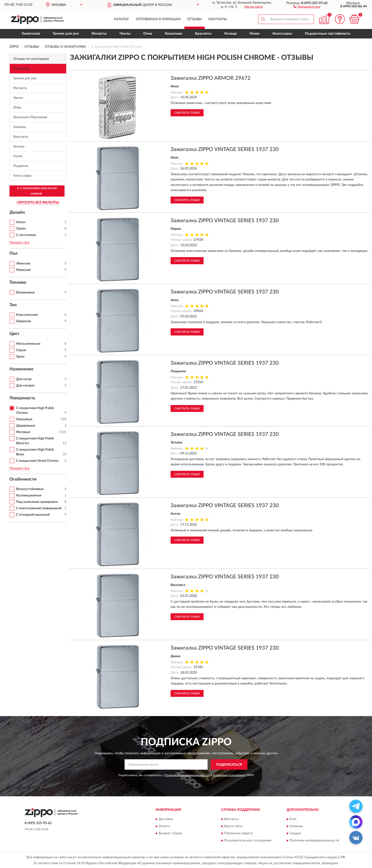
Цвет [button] (14, 334)
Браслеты (203, 34)
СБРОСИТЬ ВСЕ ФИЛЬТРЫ (38, 203)
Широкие (23, 321)
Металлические (28, 344)
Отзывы (195, 19)
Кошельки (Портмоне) (30, 117)
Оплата (164, 826)
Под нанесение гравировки (37, 502)
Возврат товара (170, 833)
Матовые (23, 432)
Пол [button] (14, 254)
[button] (307, 6)
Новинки (296, 826)
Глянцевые (24, 419)
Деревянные (26, 426)
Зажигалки (31, 34)
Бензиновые (25, 292)
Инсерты (99, 34)
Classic (21, 229)
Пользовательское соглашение (248, 840)
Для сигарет (26, 386)
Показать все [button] (19, 243)
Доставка (166, 819)
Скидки (295, 833)
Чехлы (125, 34)
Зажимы (20, 127)
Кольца (231, 34)
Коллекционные (29, 495)
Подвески (21, 166)
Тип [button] (13, 305)
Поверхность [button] (22, 398)
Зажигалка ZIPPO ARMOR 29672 (211, 78)
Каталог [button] (122, 19)
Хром (20, 357)
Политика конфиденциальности (314, 840)
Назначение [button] (21, 369)
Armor (21, 222)
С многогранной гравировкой (39, 508)
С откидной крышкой (33, 515)
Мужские (23, 270)
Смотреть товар (187, 113)
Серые (21, 350)
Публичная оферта (238, 833)
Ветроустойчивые (30, 489)
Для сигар (24, 379)
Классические (27, 315)
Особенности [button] (23, 479)
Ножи (255, 34)
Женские (23, 264)
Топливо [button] (18, 283)
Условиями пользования (229, 775)
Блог (293, 819)
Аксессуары (282, 34)
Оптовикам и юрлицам (158, 19)
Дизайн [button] (17, 212)
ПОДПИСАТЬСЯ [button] (229, 765)
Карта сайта (233, 826)
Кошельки (174, 34)
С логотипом (26, 235)
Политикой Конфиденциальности (187, 775)
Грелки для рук (66, 34)
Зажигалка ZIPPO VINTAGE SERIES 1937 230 (225, 149)
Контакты (218, 19)
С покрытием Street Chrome (37, 461)
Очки (148, 34)
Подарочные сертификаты (328, 34)
